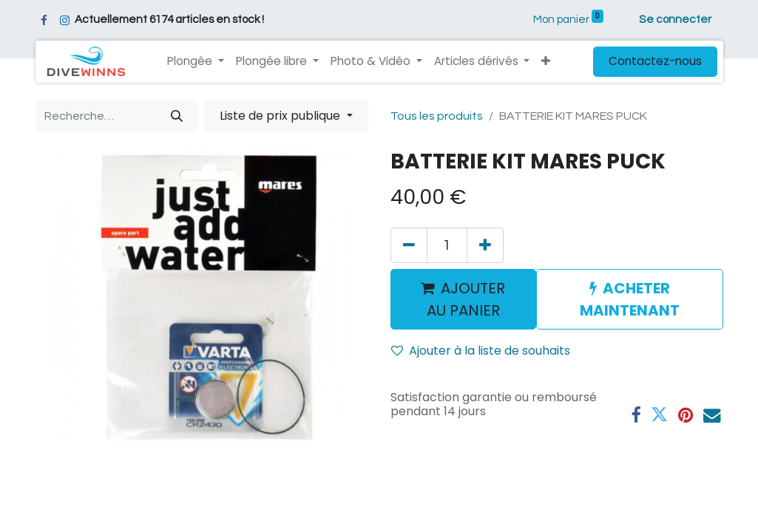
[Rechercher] (177, 116)
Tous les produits (437, 116)
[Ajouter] (485, 245)
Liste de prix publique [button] (281, 116)
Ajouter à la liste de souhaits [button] (481, 351)
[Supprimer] (409, 245)
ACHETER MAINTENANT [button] (630, 299)
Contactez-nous (655, 61)
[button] (546, 62)
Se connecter (675, 20)
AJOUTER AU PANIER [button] (463, 299)
